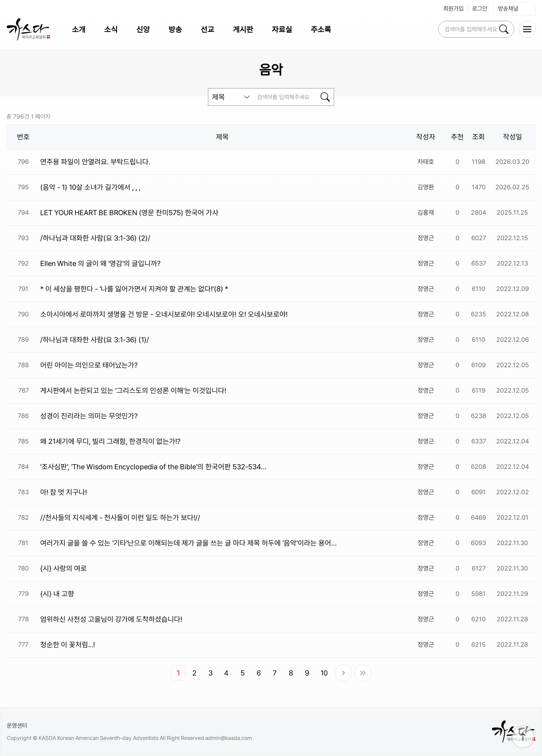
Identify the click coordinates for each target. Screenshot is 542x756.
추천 (457, 137)
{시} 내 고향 (57, 594)
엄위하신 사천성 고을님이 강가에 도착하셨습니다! (111, 619)
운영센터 (17, 726)
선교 (207, 29)
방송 (175, 29)
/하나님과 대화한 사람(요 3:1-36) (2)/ (95, 238)
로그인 (480, 8)
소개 (79, 29)
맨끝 (363, 673)
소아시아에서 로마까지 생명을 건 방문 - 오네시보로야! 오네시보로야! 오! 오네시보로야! (164, 314)
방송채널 (514, 9)
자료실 (282, 29)
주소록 (321, 29)
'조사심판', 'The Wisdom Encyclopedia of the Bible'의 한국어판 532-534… (153, 467)
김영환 (426, 187)
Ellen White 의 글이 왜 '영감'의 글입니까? (100, 263)
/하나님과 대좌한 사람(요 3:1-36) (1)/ (95, 340)
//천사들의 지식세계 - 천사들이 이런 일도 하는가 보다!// (120, 518)
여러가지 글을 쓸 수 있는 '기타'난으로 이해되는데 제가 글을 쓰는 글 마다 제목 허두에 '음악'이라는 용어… (188, 543)
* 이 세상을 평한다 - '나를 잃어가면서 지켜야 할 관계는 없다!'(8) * (134, 289)
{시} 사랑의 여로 (64, 568)
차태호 (426, 162)
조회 (478, 137)
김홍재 (426, 213)
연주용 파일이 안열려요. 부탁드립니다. (95, 162)
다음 (343, 673)
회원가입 (454, 8)
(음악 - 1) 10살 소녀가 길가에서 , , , (90, 187)
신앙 (143, 29)
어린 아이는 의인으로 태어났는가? (89, 365)
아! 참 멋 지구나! (64, 492)
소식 (111, 29)
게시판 (243, 29)
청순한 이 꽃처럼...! (68, 645)
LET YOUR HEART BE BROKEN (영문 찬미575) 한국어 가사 (129, 213)
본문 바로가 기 (0, 0)
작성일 (513, 137)
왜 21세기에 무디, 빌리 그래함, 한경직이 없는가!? (110, 441)
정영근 (426, 238)
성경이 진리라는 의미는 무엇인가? (89, 416)
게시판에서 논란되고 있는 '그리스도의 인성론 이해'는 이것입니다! (133, 390)
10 (324, 673)
